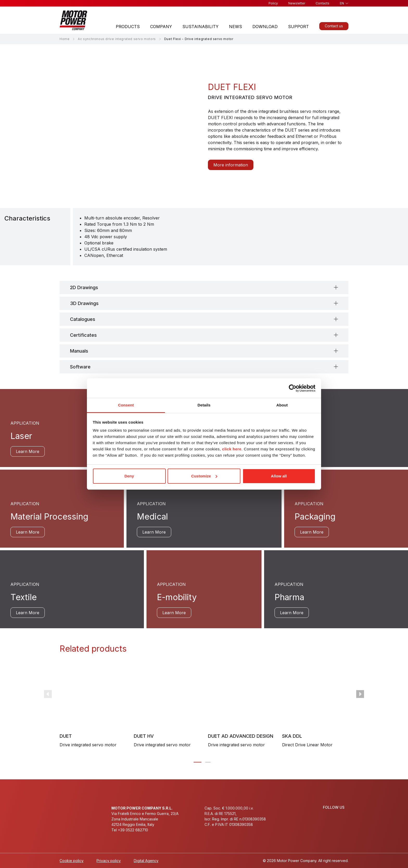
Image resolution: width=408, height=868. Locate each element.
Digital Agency (146, 861)
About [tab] (282, 405)
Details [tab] (204, 405)
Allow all (279, 476)
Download (265, 27)
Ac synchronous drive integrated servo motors (117, 39)
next (360, 694)
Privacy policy (109, 861)
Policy (273, 3)
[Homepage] (74, 20)
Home (65, 39)
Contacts (323, 3)
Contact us (334, 26)
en (342, 3)
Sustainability (200, 27)
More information (231, 165)
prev (48, 694)
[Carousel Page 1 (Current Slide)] (197, 762)
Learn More (28, 451)
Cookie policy (72, 861)
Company (161, 27)
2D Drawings (84, 287)
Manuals (79, 351)
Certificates (83, 335)
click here (232, 449)
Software (80, 367)
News (235, 27)
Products (128, 27)
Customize (204, 476)
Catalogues (83, 319)
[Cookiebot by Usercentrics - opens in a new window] (293, 388)
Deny (129, 476)
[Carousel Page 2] (208, 762)
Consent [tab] (126, 405)
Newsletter (297, 3)
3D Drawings (84, 303)
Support (298, 27)
